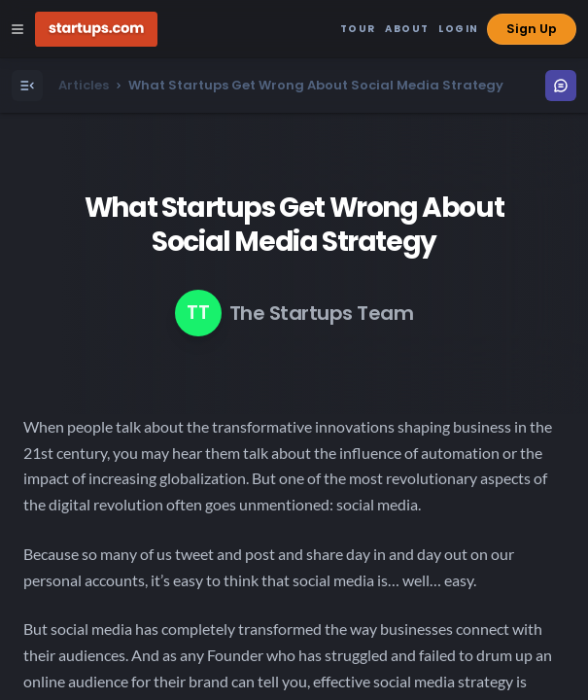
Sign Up (532, 29)
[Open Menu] (27, 86)
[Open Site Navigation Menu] (17, 29)
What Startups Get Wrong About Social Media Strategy (294, 225)
